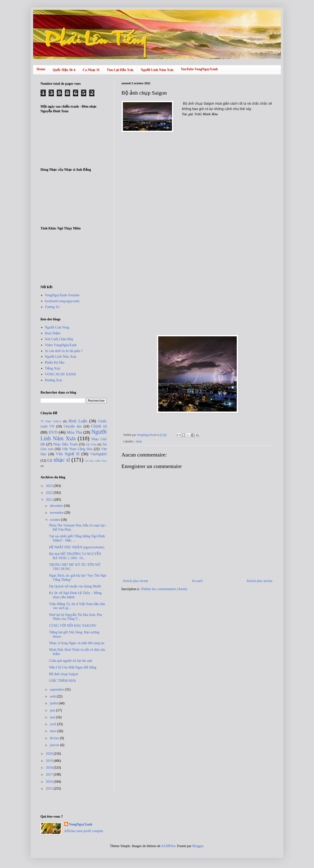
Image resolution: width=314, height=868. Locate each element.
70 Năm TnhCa (51, 421)
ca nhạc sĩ (59, 460)
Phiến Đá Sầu (55, 363)
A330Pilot (168, 846)
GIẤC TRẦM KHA (63, 681)
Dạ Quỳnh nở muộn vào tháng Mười (75, 586)
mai (53, 717)
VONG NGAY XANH (60, 374)
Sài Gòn (91, 444)
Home (41, 69)
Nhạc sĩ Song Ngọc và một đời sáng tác (77, 643)
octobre (55, 520)
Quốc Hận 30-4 (64, 70)
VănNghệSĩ (98, 454)
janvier (55, 745)
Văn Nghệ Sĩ (68, 454)
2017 (50, 775)
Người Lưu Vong (57, 327)
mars (54, 731)
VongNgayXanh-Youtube (62, 295)
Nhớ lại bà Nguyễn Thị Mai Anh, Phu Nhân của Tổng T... (76, 617)
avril (53, 724)
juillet (54, 703)
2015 (50, 789)
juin (53, 710)
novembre (57, 513)
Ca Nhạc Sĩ (91, 70)
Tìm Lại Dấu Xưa (120, 70)
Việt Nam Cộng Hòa (77, 449)
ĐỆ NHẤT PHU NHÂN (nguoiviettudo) (77, 547)
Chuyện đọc (73, 426)
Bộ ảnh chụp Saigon (64, 674)
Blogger (198, 846)
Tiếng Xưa (53, 368)
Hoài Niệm (53, 333)
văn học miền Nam (96, 461)
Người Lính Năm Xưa (157, 70)
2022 (50, 493)
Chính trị (99, 426)
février (55, 738)
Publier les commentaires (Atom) (164, 589)
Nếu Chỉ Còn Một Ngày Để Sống (73, 667)
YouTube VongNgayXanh (199, 69)
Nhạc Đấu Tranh (65, 444)
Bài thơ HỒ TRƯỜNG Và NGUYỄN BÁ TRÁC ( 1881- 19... (75, 556)
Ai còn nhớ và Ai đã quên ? (64, 351)
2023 (50, 486)
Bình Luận (78, 421)
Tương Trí (52, 307)
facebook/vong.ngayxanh (62, 301)
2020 (50, 754)
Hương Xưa (54, 380)
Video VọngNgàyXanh (61, 345)
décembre (57, 506)
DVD (53, 432)
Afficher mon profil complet (84, 831)
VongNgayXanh (81, 824)
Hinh (139, 441)
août (53, 696)
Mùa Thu (74, 432)
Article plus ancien (259, 581)
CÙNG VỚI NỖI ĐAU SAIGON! (73, 626)
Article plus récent (135, 581)
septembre (57, 690)
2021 (50, 500)
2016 (50, 782)
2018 (50, 768)
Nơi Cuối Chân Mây (59, 339)
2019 (50, 761)
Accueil (197, 581)
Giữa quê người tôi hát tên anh (71, 661)
